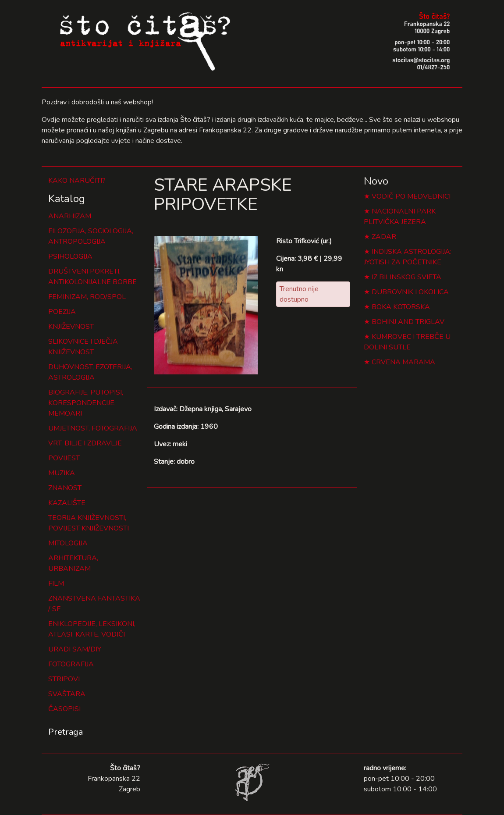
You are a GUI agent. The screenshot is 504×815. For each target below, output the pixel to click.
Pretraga (66, 732)
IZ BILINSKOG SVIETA (406, 277)
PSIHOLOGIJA (70, 256)
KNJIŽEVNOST (71, 327)
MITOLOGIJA (68, 543)
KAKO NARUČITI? (77, 181)
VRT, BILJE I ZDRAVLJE (85, 443)
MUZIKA (62, 473)
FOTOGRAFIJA (71, 664)
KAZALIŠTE (67, 503)
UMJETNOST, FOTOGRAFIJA (93, 428)
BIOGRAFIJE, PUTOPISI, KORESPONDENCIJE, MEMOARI (86, 403)
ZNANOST (65, 488)
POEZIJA (62, 312)
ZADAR (384, 237)
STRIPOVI (64, 679)
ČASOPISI (64, 709)
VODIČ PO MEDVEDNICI (411, 196)
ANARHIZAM (70, 216)
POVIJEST (64, 458)
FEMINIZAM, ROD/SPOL (87, 297)
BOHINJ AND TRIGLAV (408, 322)
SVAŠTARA (67, 694)
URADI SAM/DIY (75, 649)
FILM (56, 584)
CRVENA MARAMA (403, 362)
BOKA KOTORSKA (401, 307)
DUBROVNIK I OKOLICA (410, 292)
